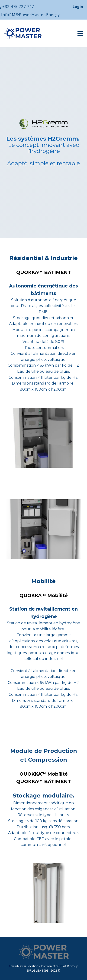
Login (78, 7)
